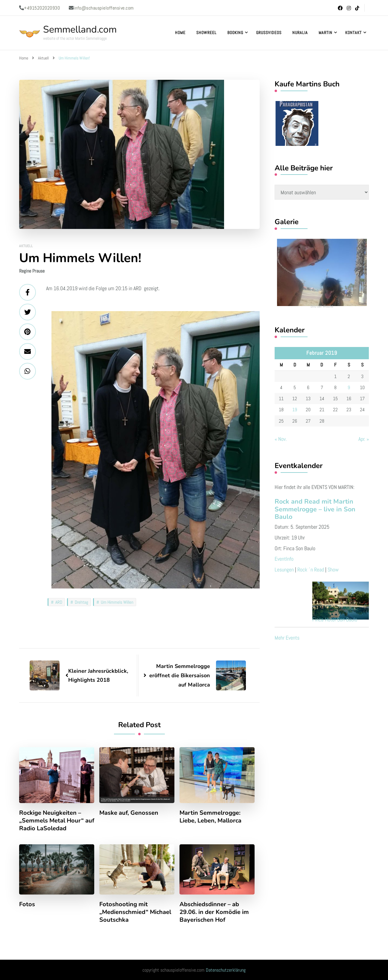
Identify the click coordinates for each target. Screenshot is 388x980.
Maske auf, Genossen (129, 813)
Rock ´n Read (311, 569)
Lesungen (284, 569)
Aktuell (26, 246)
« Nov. (281, 439)
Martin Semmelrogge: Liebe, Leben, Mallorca (210, 817)
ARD (59, 602)
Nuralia (300, 33)
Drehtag (82, 602)
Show (333, 569)
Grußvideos (269, 33)
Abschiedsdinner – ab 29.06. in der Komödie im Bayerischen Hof (214, 912)
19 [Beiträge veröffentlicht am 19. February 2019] (295, 410)
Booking (235, 33)
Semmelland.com (80, 29)
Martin (325, 33)
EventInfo (284, 559)
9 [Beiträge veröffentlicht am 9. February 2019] (349, 387)
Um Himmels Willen (117, 602)
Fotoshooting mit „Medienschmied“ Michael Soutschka (135, 912)
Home (180, 33)
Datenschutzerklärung (226, 970)
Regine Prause (32, 271)
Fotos (27, 904)
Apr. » (364, 439)
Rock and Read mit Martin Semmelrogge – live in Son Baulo (315, 509)
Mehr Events (287, 638)
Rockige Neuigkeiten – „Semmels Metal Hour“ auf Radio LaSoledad (57, 821)
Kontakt (353, 33)
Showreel (206, 33)
